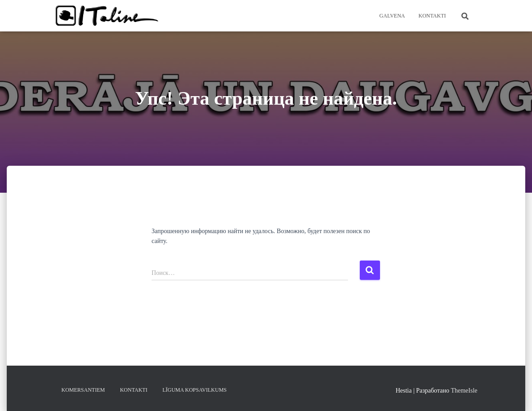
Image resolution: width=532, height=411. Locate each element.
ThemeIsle (464, 391)
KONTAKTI (432, 16)
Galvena (392, 16)
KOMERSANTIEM (83, 390)
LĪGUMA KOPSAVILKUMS (194, 390)
